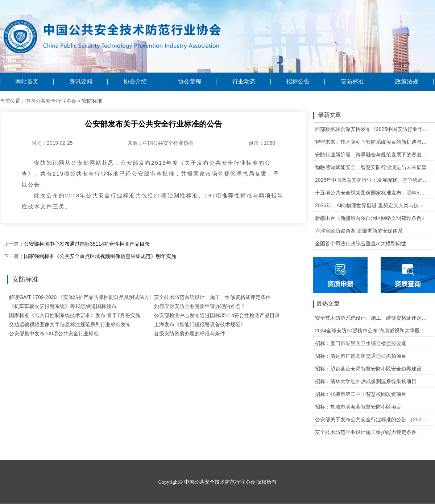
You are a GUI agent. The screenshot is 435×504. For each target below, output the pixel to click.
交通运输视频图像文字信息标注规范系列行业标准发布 (70, 324)
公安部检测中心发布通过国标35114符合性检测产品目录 (87, 244)
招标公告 (298, 82)
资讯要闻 (81, 82)
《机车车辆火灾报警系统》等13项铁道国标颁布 (63, 306)
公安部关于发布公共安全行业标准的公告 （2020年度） (372, 419)
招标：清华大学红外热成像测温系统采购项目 (366, 381)
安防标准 (352, 82)
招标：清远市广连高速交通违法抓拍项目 (361, 356)
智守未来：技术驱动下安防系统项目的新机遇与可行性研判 (372, 142)
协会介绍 (135, 82)
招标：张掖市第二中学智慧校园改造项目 (361, 394)
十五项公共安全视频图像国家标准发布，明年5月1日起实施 (372, 193)
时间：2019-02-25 (52, 143)
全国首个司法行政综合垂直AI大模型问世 (361, 243)
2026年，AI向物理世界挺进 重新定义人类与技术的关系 (372, 205)
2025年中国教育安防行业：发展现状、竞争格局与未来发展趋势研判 (372, 180)
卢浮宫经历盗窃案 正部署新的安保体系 (359, 231)
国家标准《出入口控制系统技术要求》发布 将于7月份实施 (75, 315)
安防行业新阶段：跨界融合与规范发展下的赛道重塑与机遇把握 (372, 155)
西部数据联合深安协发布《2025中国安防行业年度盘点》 (372, 129)
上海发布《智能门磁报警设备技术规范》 (200, 324)
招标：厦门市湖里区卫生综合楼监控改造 (361, 343)
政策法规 (407, 82)
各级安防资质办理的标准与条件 (190, 333)
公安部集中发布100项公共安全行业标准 (54, 333)
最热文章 (326, 304)
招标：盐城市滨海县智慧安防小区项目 (358, 407)
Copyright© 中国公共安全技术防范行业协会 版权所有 (217, 482)
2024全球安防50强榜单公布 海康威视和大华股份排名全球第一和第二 (372, 331)
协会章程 (190, 82)
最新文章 (327, 115)
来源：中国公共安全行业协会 (161, 143)
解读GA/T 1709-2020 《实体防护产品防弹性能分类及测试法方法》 (84, 297)
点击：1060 (262, 143)
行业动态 (244, 82)
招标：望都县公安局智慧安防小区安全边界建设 (368, 369)
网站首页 (27, 82)
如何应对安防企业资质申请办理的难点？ (200, 306)
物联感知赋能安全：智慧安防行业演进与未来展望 (371, 167)
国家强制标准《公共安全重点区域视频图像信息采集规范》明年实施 (100, 256)
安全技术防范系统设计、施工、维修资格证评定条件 (212, 297)
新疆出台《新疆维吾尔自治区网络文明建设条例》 (371, 218)
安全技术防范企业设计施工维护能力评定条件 (366, 432)
